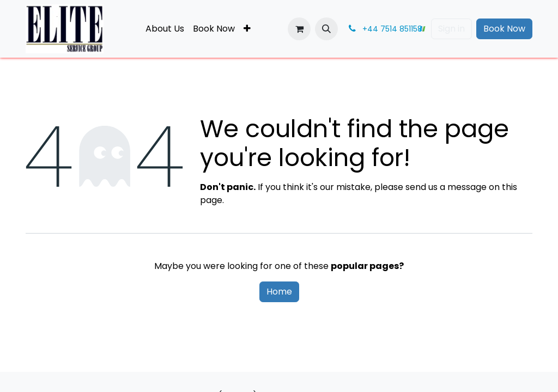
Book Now (504, 29)
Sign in (451, 29)
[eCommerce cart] (299, 29)
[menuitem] (165, 29)
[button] (326, 29)
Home (279, 292)
